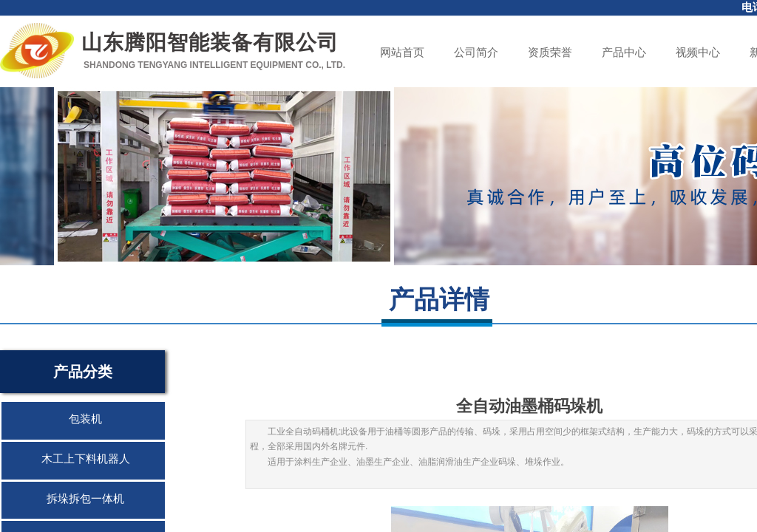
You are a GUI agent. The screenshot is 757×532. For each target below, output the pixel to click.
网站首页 (402, 52)
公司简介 (476, 52)
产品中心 (624, 52)
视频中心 (698, 52)
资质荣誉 (550, 52)
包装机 (85, 419)
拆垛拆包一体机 (85, 499)
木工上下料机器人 (86, 459)
